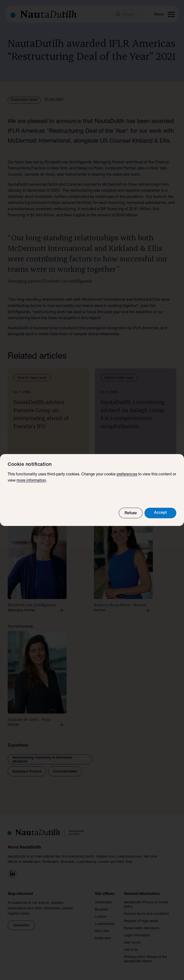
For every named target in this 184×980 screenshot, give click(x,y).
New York (102, 931)
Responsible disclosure (141, 928)
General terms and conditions (146, 914)
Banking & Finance (27, 772)
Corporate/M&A (65, 772)
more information (31, 481)
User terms (132, 943)
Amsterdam (104, 903)
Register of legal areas (141, 921)
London (101, 917)
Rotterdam (103, 939)
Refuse (131, 513)
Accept (160, 513)
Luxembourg (104, 924)
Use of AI (131, 950)
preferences (127, 475)
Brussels (101, 910)
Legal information (137, 936)
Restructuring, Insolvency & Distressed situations (42, 760)
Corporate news (24, 100)
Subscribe (21, 926)
